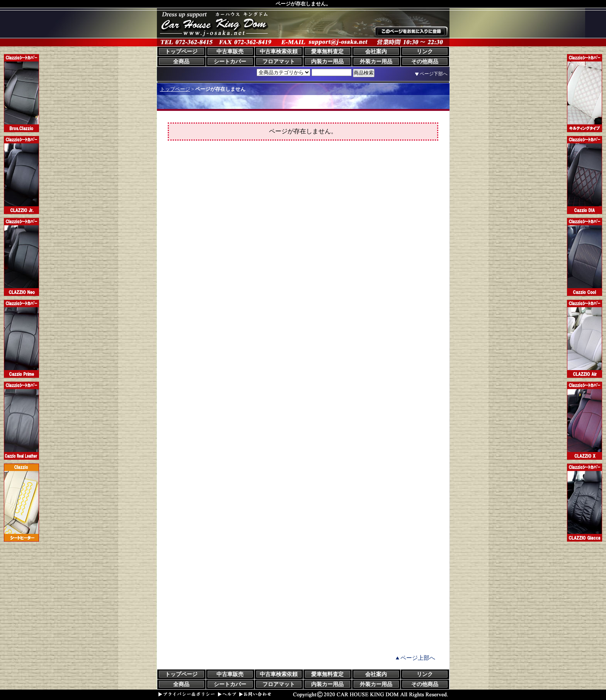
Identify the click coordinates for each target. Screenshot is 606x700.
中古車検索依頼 (279, 52)
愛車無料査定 (327, 52)
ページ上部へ (418, 658)
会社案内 (376, 52)
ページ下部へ (434, 74)
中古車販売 (230, 52)
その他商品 (425, 62)
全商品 (181, 62)
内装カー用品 (327, 62)
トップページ (181, 52)
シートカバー (230, 62)
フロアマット (279, 62)
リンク (425, 52)
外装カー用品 (376, 62)
